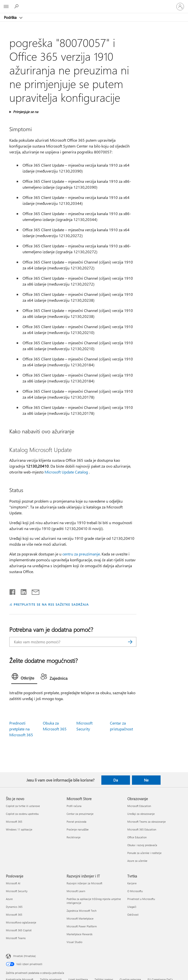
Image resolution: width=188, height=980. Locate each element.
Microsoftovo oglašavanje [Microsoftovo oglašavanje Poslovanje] (21, 922)
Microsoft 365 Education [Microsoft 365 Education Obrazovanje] (142, 829)
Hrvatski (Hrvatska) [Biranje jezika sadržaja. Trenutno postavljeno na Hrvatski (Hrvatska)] (24, 956)
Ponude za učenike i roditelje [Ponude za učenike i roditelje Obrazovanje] (144, 853)
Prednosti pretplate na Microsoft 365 (21, 729)
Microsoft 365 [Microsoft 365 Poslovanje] (14, 915)
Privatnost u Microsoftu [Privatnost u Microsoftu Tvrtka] (141, 899)
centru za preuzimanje (81, 554)
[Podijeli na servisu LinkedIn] (22, 591)
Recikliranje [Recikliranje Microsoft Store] (74, 837)
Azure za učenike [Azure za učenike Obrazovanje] (137, 861)
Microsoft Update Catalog (66, 472)
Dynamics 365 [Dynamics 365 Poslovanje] (14, 907)
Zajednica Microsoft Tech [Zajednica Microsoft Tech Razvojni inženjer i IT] (82, 911)
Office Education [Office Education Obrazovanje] (137, 837)
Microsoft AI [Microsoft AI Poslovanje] (13, 883)
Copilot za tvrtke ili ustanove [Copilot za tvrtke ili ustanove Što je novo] (23, 806)
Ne (146, 780)
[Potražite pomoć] (17, 6)
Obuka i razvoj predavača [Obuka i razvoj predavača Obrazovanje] (142, 845)
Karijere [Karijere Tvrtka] (132, 883)
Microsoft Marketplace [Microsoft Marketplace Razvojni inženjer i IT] (80, 918)
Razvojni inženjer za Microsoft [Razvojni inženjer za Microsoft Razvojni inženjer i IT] (84, 883)
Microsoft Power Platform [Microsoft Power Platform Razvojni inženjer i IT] (82, 926)
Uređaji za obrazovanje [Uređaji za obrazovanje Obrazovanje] (141, 814)
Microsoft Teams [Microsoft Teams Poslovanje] (16, 938)
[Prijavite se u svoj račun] (180, 7)
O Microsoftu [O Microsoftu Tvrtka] (135, 891)
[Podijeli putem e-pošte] (33, 591)
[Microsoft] (94, 4)
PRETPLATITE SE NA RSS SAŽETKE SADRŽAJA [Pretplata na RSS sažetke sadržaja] (51, 604)
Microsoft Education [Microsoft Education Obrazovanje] (139, 806)
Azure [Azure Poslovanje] (9, 899)
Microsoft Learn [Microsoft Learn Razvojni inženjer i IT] (76, 891)
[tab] (24, 678)
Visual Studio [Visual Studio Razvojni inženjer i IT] (74, 942)
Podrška (11, 17)
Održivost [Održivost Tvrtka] (133, 915)
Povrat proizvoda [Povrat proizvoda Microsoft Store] (76, 822)
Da (116, 780)
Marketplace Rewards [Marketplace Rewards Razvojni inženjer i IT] (80, 934)
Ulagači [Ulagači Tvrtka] (132, 907)
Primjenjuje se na (26, 112)
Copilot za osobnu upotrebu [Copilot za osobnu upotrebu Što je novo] (22, 814)
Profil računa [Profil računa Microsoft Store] (74, 806)
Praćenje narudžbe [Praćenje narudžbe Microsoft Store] (78, 829)
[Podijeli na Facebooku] (13, 591)
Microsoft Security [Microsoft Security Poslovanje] (17, 891)
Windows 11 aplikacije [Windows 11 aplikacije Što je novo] (19, 829)
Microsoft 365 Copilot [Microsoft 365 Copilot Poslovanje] (19, 930)
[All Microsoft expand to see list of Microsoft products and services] (6, 7)
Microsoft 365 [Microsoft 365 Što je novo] (14, 822)
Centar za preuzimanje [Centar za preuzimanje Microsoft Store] (80, 814)
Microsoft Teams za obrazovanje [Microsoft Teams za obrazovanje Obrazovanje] (147, 822)
